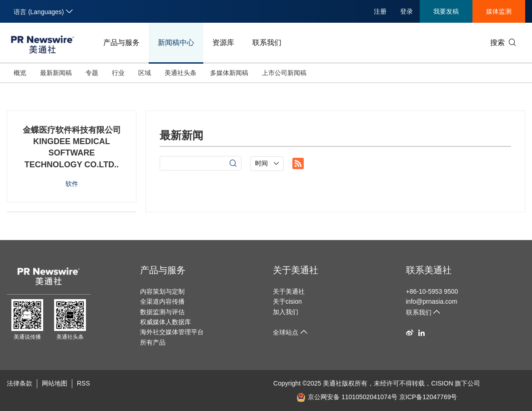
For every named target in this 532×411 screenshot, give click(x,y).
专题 (92, 73)
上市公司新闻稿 (284, 73)
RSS (83, 383)
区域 (145, 73)
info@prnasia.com (432, 301)
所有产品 (153, 342)
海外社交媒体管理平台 (172, 332)
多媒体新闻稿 (229, 73)
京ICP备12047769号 (428, 397)
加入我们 (286, 312)
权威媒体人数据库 (166, 322)
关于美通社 (296, 270)
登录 (407, 11)
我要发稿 (446, 11)
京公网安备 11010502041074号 (347, 397)
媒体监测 (499, 11)
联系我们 (267, 43)
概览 (20, 73)
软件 (72, 184)
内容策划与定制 (162, 291)
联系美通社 (429, 270)
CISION (442, 383)
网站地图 (55, 383)
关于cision (287, 301)
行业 (118, 73)
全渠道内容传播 (162, 301)
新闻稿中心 (176, 43)
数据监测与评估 (162, 312)
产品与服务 (121, 43)
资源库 (223, 43)
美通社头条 (181, 73)
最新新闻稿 (56, 73)
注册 (380, 11)
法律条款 (20, 383)
